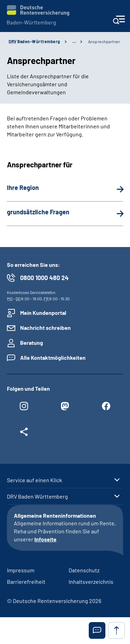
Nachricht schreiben (45, 328)
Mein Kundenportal (43, 313)
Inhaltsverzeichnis (91, 582)
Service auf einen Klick (34, 480)
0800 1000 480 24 (44, 278)
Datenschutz (84, 570)
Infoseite (45, 539)
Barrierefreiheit (26, 582)
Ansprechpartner (104, 41)
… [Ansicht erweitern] (74, 41)
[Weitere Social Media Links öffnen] (24, 434)
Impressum (21, 570)
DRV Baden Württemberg (37, 496)
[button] (97, 630)
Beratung (32, 343)
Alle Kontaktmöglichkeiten (53, 357)
